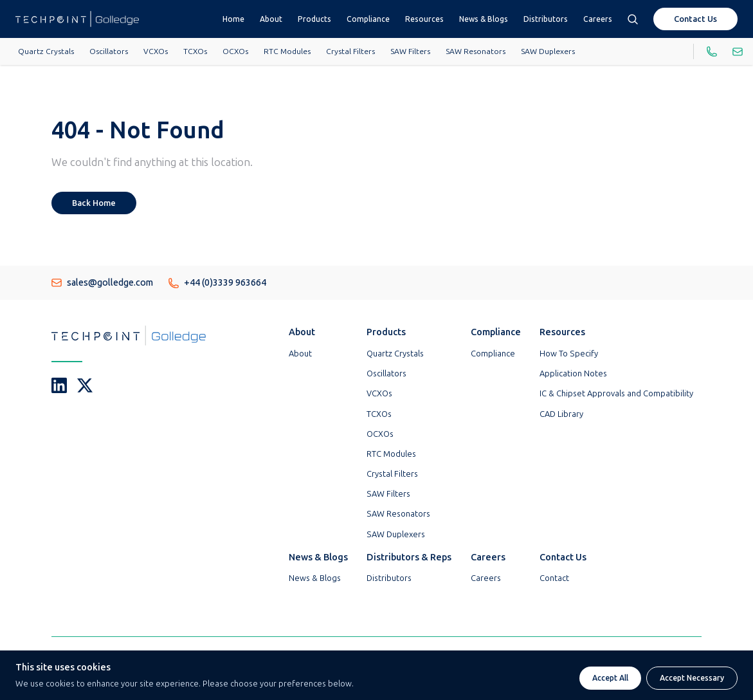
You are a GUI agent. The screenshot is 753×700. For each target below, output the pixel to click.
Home (233, 19)
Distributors (546, 19)
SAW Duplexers (548, 51)
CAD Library (561, 414)
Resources (424, 19)
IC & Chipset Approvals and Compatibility (616, 393)
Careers (598, 19)
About (271, 19)
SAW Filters (410, 51)
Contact (554, 578)
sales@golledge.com (102, 282)
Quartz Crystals (46, 51)
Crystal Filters (350, 51)
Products (314, 19)
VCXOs (156, 51)
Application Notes (573, 373)
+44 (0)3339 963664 (217, 282)
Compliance (368, 19)
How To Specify (569, 354)
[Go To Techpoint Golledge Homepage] (77, 19)
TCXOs (195, 51)
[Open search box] (633, 19)
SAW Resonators (476, 51)
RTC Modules (287, 51)
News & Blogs (484, 19)
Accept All (610, 678)
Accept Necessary (692, 678)
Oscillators (109, 51)
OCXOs (235, 51)
